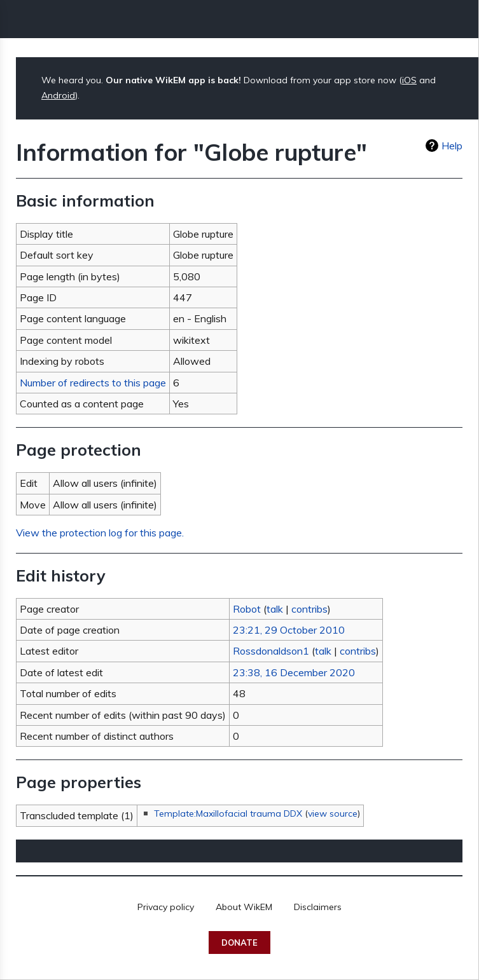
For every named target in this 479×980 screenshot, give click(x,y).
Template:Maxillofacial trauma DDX (228, 813)
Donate (239, 943)
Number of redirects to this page (93, 383)
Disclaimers (318, 907)
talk (275, 609)
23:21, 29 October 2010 (289, 630)
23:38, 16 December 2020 (294, 672)
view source (333, 813)
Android (58, 95)
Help (452, 146)
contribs (309, 609)
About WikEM (244, 907)
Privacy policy (166, 907)
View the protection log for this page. (100, 533)
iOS (409, 80)
